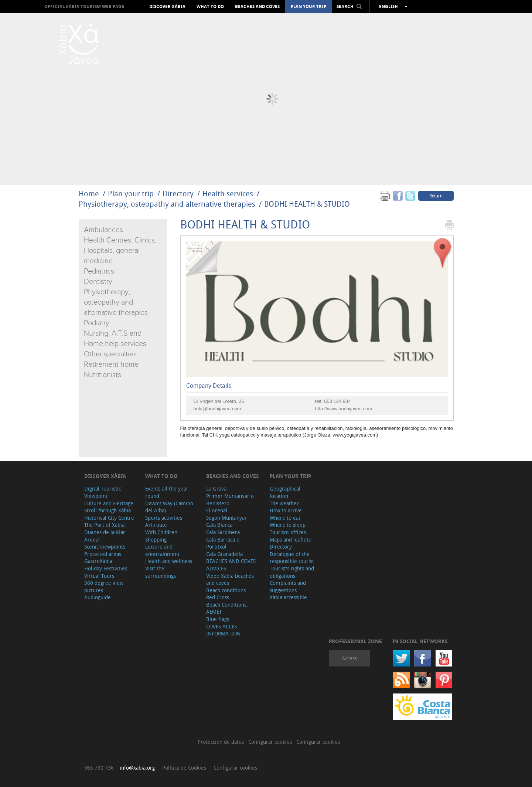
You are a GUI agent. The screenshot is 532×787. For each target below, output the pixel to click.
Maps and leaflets (290, 540)
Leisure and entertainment (162, 550)
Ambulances (103, 230)
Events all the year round (167, 492)
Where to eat (285, 518)
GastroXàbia (98, 561)
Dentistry (98, 282)
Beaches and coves (257, 7)
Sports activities (164, 518)
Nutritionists (103, 375)
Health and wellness (169, 561)
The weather (284, 503)
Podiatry (97, 323)
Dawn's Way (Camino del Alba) (169, 507)
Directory (178, 194)
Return (436, 196)
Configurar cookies (271, 742)
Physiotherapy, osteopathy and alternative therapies (167, 204)
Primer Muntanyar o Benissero (230, 500)
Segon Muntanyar (226, 518)
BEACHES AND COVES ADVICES (231, 565)
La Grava (216, 489)
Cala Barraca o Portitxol (223, 543)
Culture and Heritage (109, 503)
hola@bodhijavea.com (217, 409)
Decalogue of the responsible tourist (292, 558)
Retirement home (111, 364)
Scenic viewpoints (105, 547)
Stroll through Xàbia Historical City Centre (109, 514)
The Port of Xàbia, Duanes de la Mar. (105, 528)
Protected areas (103, 554)
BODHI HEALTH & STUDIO (307, 204)
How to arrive (286, 510)
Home (89, 194)
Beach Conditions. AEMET (227, 608)
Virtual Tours (99, 576)
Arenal (92, 540)
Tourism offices (288, 532)
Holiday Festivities (106, 568)
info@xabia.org (137, 768)
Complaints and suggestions (288, 586)
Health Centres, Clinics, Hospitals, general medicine (120, 251)
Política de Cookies (184, 768)
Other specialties (110, 354)
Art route (156, 525)
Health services (228, 194)
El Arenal (217, 510)
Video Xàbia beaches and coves (230, 579)
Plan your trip (308, 7)
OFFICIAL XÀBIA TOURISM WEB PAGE (84, 6)
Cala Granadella (224, 554)
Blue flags (218, 619)
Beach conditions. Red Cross (227, 594)
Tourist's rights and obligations (292, 572)
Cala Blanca (219, 525)
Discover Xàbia (167, 7)
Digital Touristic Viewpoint (103, 492)
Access (349, 658)
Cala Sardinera (223, 532)
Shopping (156, 540)
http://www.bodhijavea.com (344, 409)
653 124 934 (337, 401)
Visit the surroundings (161, 572)
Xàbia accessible (288, 597)
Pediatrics (99, 271)
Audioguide (98, 597)
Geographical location (285, 492)
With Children (161, 532)
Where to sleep (288, 525)
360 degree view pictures (104, 586)
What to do (210, 7)
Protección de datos (221, 742)
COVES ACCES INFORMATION (223, 630)
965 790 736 (99, 768)
